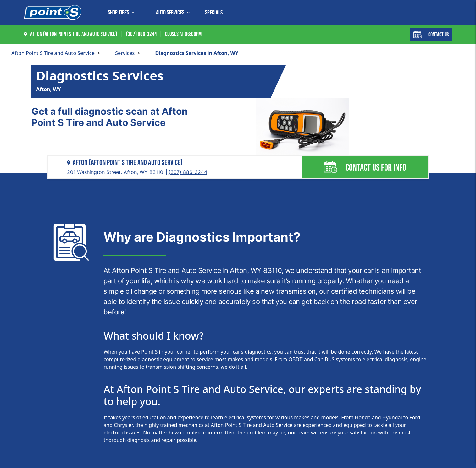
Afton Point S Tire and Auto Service (53, 53)
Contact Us (431, 35)
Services (125, 53)
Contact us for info (365, 167)
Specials (214, 13)
